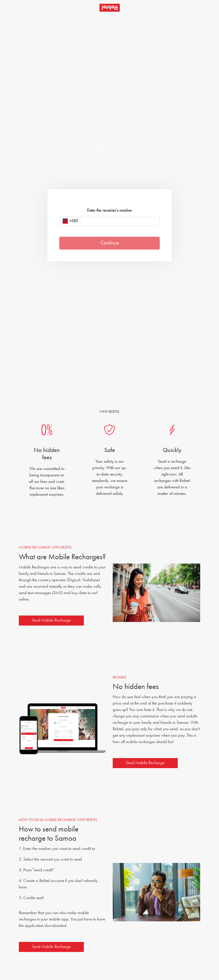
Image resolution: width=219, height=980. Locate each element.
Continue (110, 243)
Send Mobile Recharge (51, 620)
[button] (189, 8)
